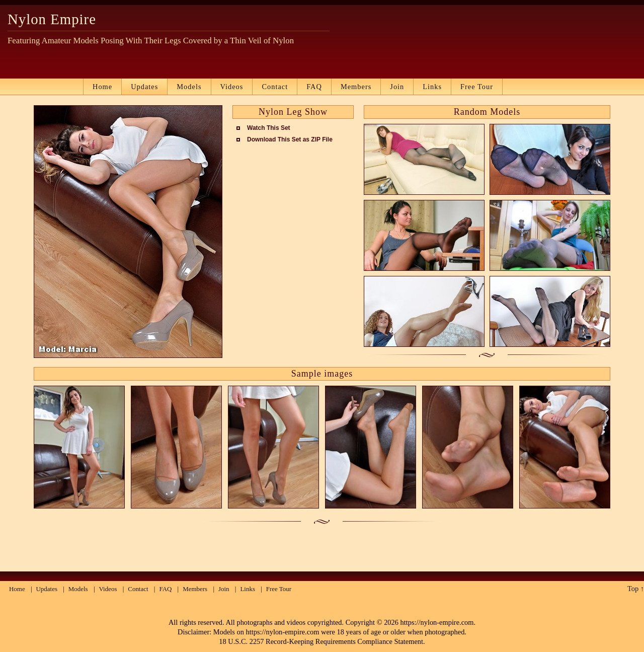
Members (356, 87)
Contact (275, 87)
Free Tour (477, 87)
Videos (232, 87)
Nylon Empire (52, 19)
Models (189, 87)
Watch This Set (269, 128)
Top (633, 589)
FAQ (314, 87)
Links (432, 87)
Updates (144, 87)
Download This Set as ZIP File (290, 139)
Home (102, 87)
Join (397, 87)
